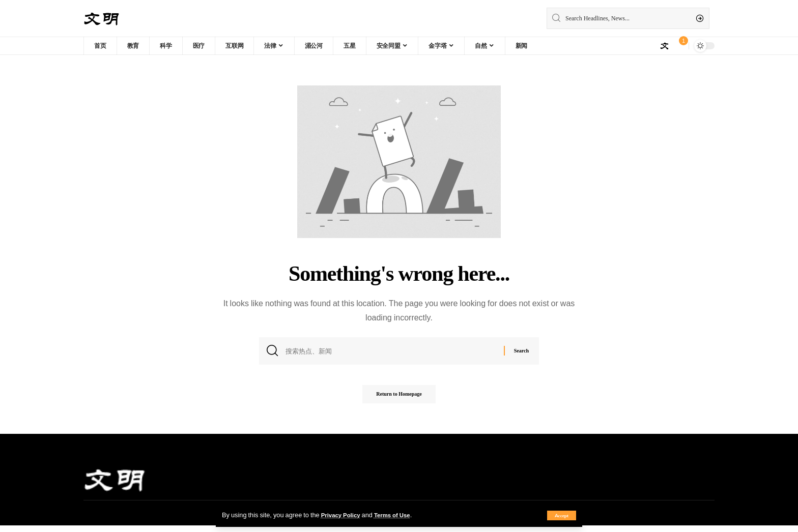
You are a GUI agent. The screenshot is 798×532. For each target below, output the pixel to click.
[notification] (678, 46)
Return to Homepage (399, 400)
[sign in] (664, 46)
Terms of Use (399, 515)
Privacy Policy (343, 515)
